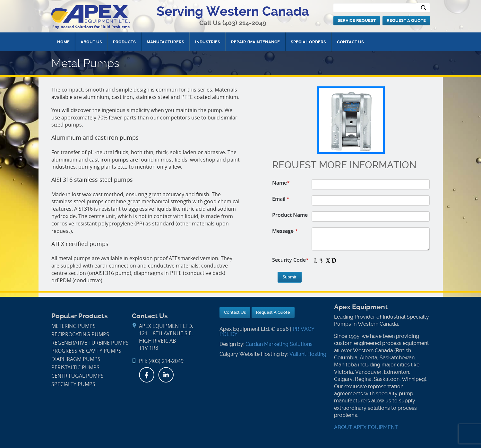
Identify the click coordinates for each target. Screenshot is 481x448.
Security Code (290, 260)
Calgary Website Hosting (250, 354)
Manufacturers (165, 42)
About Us (91, 42)
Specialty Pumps (73, 384)
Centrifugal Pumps (77, 376)
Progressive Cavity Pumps (86, 351)
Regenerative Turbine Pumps (90, 343)
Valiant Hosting (308, 354)
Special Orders (308, 42)
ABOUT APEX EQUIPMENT (366, 427)
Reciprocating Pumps (80, 334)
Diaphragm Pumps (76, 359)
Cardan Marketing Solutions (279, 344)
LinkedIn (166, 375)
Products (124, 42)
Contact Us (350, 42)
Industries (208, 42)
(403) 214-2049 (244, 23)
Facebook (147, 375)
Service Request (357, 20)
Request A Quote (406, 20)
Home (63, 42)
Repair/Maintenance (255, 42)
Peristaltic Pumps (75, 368)
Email (281, 199)
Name (281, 183)
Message (285, 231)
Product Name (290, 215)
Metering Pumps (73, 326)
